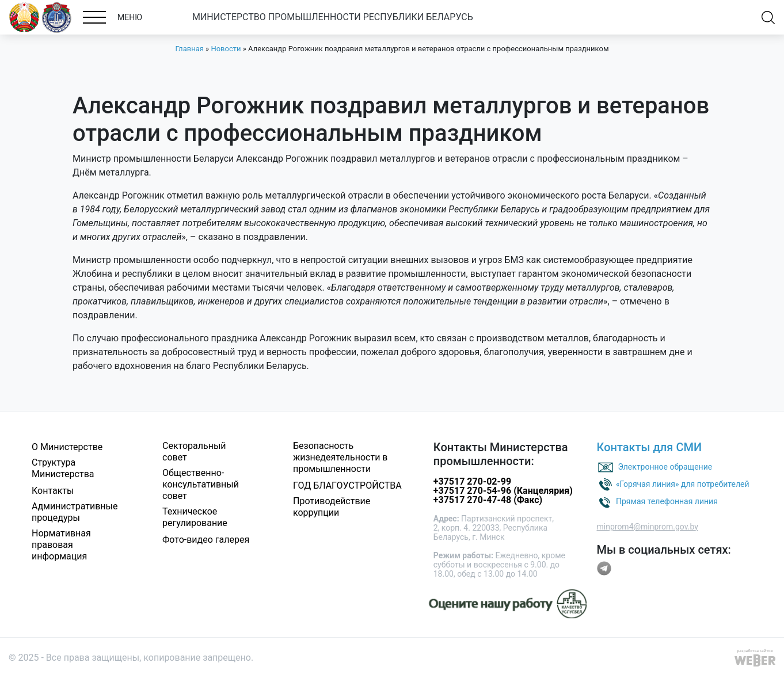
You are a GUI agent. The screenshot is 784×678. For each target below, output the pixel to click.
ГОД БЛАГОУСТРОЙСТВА (347, 485)
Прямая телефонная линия (667, 501)
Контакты (53, 491)
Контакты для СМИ (650, 447)
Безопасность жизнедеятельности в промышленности (340, 457)
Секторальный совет (194, 452)
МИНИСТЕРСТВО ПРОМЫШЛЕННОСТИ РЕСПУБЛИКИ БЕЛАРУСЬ (333, 17)
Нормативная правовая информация (61, 545)
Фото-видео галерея (206, 540)
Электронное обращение (665, 466)
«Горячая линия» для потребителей (683, 483)
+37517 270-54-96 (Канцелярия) (503, 491)
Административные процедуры (75, 512)
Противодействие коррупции (332, 507)
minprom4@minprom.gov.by (648, 527)
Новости (226, 49)
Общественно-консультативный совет (201, 484)
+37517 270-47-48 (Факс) (488, 500)
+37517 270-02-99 (472, 481)
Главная (189, 49)
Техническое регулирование (195, 517)
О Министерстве (67, 447)
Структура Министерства (63, 468)
